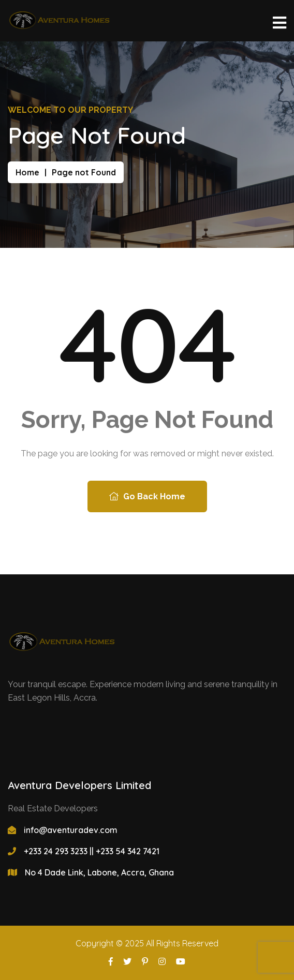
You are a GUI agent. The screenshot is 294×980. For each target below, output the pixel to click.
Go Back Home (147, 496)
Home (27, 172)
